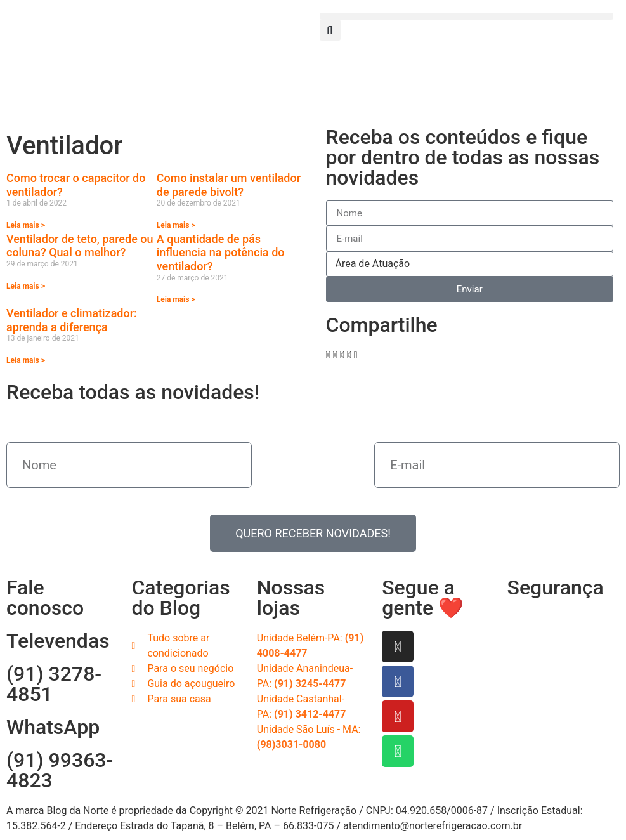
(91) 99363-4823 (60, 770)
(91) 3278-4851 (54, 684)
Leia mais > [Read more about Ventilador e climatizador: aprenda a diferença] (26, 360)
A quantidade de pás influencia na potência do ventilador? (221, 253)
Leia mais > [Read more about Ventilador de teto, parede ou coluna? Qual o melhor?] (26, 286)
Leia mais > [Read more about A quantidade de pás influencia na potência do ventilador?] (176, 299)
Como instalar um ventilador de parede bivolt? (229, 185)
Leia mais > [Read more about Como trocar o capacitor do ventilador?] (26, 225)
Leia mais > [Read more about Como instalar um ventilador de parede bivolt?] (176, 225)
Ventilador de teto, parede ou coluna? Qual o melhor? (80, 246)
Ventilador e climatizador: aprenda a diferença (72, 320)
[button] (467, 16)
